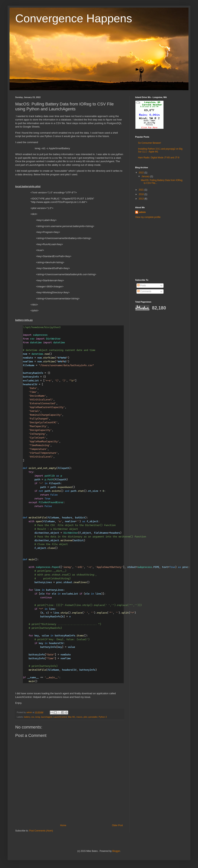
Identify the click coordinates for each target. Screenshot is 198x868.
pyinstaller (93, 717)
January (146, 176)
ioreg (38, 717)
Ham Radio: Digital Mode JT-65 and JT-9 (159, 158)
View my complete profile (148, 217)
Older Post (117, 825)
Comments (144, 291)
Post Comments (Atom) (41, 831)
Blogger (116, 851)
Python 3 (103, 717)
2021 (142, 190)
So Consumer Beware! (150, 143)
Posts (142, 285)
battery (27, 717)
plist (85, 717)
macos (79, 717)
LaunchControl (60, 717)
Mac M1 (72, 717)
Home (63, 825)
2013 (142, 199)
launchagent (47, 717)
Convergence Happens (74, 18)
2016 (142, 194)
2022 (142, 173)
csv (33, 717)
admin (142, 212)
